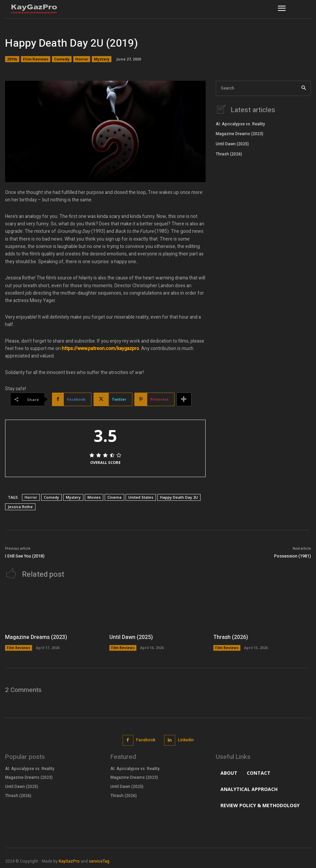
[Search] (304, 88)
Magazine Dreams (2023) (240, 134)
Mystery (102, 59)
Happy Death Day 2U (179, 497)
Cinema (114, 497)
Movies (94, 497)
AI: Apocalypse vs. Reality (240, 124)
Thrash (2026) (229, 154)
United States (141, 497)
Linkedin (186, 740)
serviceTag (99, 861)
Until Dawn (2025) (232, 144)
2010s (12, 59)
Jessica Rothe (20, 507)
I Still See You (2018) (25, 556)
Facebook (146, 740)
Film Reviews (36, 59)
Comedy (62, 59)
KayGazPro (69, 861)
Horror (82, 59)
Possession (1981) (293, 556)
